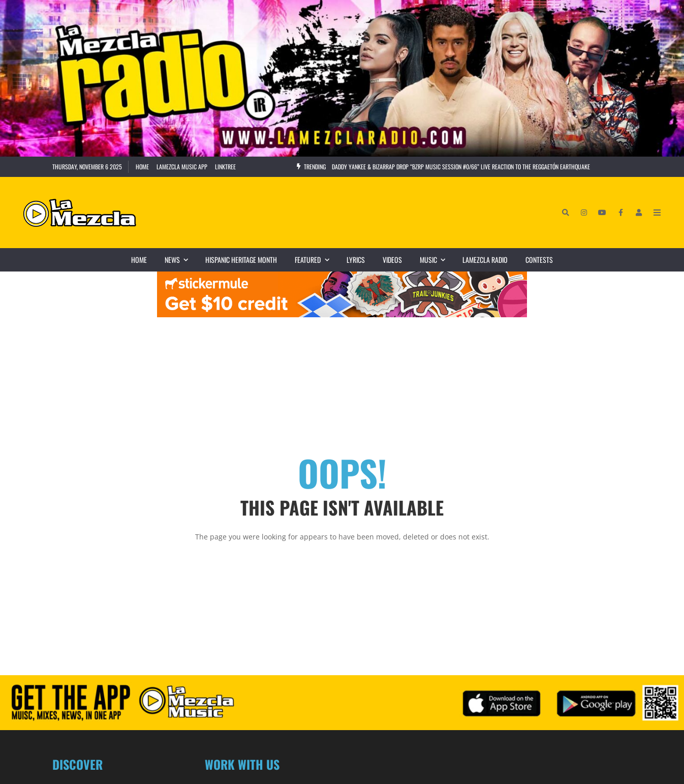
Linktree (225, 167)
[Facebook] (620, 213)
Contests (539, 260)
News (181, 260)
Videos (392, 260)
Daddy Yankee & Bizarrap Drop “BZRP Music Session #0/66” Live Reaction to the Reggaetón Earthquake (461, 167)
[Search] (566, 213)
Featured (316, 260)
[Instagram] (584, 213)
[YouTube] (602, 213)
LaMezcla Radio (485, 260)
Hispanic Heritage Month (241, 260)
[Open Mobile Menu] (657, 213)
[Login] (639, 213)
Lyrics (356, 260)
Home (142, 167)
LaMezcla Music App (182, 167)
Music (437, 260)
